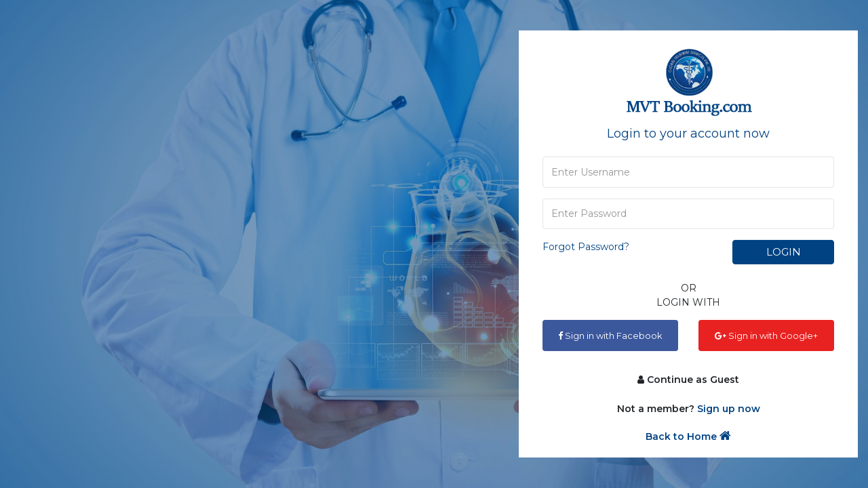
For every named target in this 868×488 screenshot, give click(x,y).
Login (784, 252)
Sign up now (729, 409)
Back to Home (688, 436)
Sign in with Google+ (766, 335)
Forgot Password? (586, 247)
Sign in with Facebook (610, 335)
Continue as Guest (688, 380)
